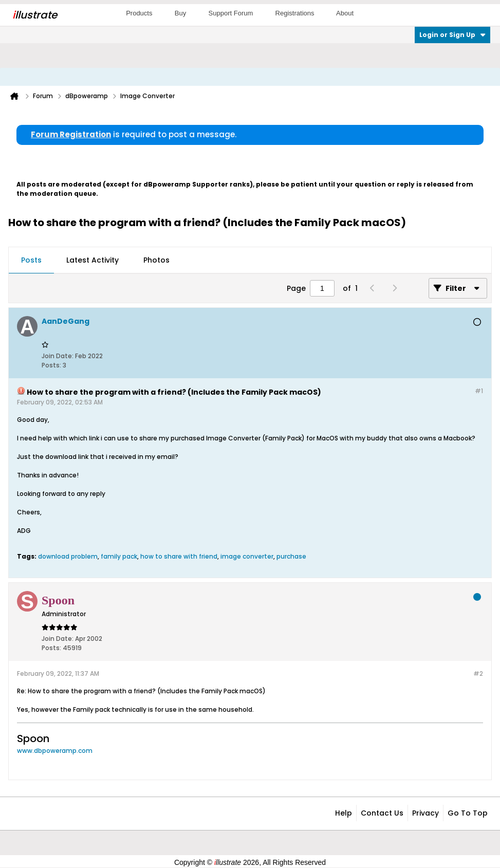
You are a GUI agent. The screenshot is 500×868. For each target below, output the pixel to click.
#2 (478, 673)
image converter (247, 556)
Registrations (295, 13)
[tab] (31, 261)
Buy (180, 13)
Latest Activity (92, 260)
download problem (68, 556)
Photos (156, 260)
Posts (31, 260)
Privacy (425, 813)
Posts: (51, 365)
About (345, 13)
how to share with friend (179, 556)
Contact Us (382, 813)
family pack (119, 556)
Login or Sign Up (452, 35)
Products (139, 13)
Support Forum (231, 13)
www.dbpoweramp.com (55, 751)
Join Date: (58, 356)
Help (344, 813)
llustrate (35, 15)
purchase (291, 556)
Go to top (468, 813)
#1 (479, 391)
